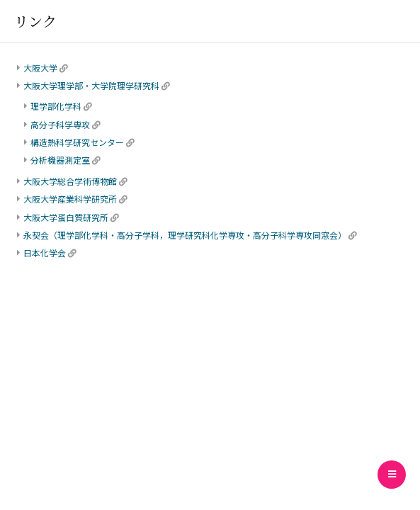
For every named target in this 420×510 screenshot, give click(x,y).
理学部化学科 (56, 106)
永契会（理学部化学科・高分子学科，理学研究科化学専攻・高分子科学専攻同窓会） (185, 235)
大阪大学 (40, 68)
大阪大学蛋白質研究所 (66, 217)
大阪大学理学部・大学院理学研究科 (91, 85)
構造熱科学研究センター (77, 142)
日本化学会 (45, 253)
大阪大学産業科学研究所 (70, 199)
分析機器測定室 (60, 160)
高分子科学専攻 (60, 124)
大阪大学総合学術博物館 (70, 181)
